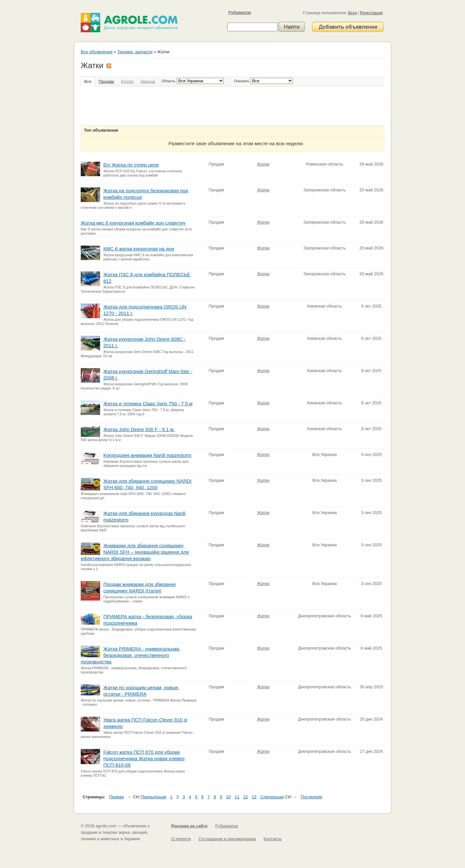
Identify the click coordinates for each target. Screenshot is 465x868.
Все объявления (97, 52)
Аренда (148, 81)
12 (245, 797)
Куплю (127, 81)
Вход (352, 13)
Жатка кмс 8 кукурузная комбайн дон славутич (133, 223)
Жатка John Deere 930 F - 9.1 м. (139, 429)
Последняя (311, 797)
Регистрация (371, 13)
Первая (116, 797)
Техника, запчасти (135, 52)
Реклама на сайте (189, 826)
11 (237, 797)
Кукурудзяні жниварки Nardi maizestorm (147, 455)
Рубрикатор (240, 12)
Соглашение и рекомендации (227, 839)
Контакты (273, 839)
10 (228, 797)
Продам (106, 81)
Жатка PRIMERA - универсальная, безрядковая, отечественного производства (131, 655)
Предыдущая (154, 797)
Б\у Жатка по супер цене (131, 165)
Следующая (272, 797)
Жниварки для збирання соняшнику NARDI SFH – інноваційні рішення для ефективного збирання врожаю (135, 552)
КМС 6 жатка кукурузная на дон (139, 249)
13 (254, 797)
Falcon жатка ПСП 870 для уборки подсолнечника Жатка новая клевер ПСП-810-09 (144, 758)
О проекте (181, 839)
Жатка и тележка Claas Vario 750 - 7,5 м (148, 404)
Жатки (263, 164)
